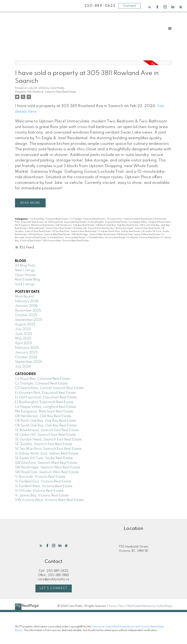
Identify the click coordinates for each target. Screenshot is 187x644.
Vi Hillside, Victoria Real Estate (144, 238)
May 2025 (23, 339)
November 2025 (28, 311)
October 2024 (26, 357)
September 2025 (29, 320)
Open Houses (26, 275)
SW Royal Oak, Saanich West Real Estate (139, 235)
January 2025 (26, 353)
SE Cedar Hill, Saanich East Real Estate (93, 228)
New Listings (25, 270)
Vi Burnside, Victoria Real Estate (40, 477)
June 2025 (24, 334)
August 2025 (25, 325)
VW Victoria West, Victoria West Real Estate (66, 241)
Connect (130, 6)
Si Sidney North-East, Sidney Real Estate (120, 231)
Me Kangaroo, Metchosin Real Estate (35, 225)
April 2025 (23, 343)
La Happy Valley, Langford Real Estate (150, 222)
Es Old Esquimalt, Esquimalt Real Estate (66, 222)
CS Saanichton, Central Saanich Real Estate (130, 219)
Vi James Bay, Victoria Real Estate (42, 496)
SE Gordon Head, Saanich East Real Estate (138, 228)
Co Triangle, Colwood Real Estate (87, 219)
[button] (150, 7)
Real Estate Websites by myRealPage (150, 606)
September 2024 (28, 362)
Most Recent (24, 297)
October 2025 (26, 315)
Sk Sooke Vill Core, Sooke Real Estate (44, 458)
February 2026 (27, 301)
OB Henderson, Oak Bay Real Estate (75, 225)
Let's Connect (54, 588)
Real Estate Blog (28, 280)
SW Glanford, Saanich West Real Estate (51, 92)
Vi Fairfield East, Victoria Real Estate (67, 238)
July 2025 (23, 329)
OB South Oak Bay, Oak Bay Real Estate (46, 426)
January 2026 (26, 306)
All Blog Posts (25, 266)
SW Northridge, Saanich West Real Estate (94, 235)
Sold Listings (25, 284)
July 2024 (23, 367)
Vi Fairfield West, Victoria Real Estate (107, 238)
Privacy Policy (117, 606)
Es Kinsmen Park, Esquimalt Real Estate (45, 393)
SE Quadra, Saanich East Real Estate (44, 444)
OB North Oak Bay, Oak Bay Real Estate (117, 225)
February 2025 (27, 348)
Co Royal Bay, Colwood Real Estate (49, 219)
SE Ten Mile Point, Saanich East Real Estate (75, 231)
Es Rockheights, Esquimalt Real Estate (108, 222)
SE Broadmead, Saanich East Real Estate (50, 228)
